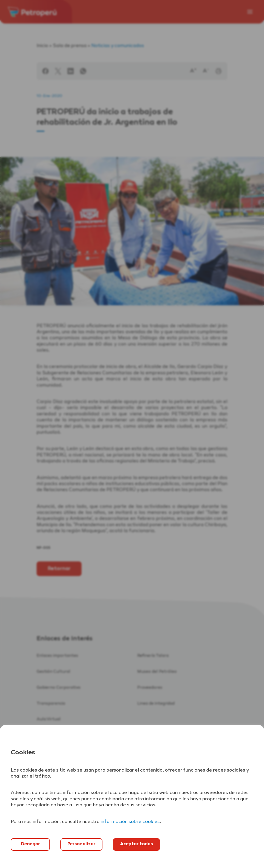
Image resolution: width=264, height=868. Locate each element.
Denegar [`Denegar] (30, 844)
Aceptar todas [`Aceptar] (136, 844)
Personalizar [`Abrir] (81, 844)
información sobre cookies (130, 822)
